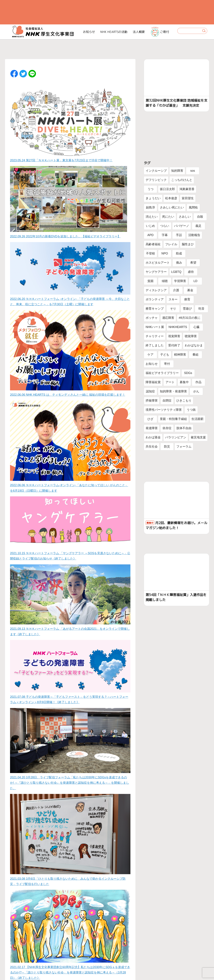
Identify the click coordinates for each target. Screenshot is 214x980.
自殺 (200, 217)
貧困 (150, 281)
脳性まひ (188, 244)
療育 (187, 299)
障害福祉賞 (153, 382)
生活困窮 (197, 419)
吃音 (201, 309)
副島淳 (150, 207)
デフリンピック (156, 180)
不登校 (150, 253)
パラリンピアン (176, 437)
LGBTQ (176, 272)
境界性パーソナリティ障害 (164, 410)
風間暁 (193, 207)
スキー (173, 299)
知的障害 (177, 171)
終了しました (155, 345)
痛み (179, 263)
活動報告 (194, 235)
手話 (179, 235)
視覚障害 (174, 336)
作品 (198, 382)
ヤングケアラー (156, 272)
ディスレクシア (156, 290)
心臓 (196, 327)
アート (170, 382)
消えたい (152, 217)
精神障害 (180, 355)
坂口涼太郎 (167, 189)
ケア (150, 355)
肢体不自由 (184, 428)
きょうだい (153, 198)
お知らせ (89, 32)
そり (173, 309)
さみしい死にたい (172, 207)
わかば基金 (153, 437)
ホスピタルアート (158, 263)
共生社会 (152, 447)
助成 (179, 253)
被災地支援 (198, 437)
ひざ (150, 419)
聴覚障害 (191, 336)
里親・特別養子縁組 (173, 419)
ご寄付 (160, 32)
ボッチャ (152, 318)
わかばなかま (194, 345)
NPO (165, 253)
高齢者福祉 (153, 244)
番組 (195, 355)
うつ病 (191, 410)
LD (195, 281)
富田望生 (188, 198)
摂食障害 (152, 401)
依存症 (167, 428)
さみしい (185, 217)
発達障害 (152, 428)
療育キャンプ (155, 309)
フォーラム (184, 447)
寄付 (167, 364)
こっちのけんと (182, 180)
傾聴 (165, 281)
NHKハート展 (155, 327)
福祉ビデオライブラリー (162, 373)
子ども (165, 355)
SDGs (188, 373)
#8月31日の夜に (190, 318)
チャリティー (155, 336)
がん (196, 391)
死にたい (168, 217)
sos (193, 171)
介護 (176, 290)
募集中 (184, 382)
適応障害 (168, 318)
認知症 (150, 391)
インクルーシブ (156, 171)
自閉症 (167, 401)
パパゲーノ (182, 226)
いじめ (150, 226)
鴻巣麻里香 (187, 189)
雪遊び (187, 309)
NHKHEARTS (178, 327)
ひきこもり (184, 401)
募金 (190, 290)
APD (150, 235)
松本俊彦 (171, 198)
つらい (165, 226)
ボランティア (155, 299)
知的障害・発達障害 (173, 391)
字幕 (165, 235)
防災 (167, 447)
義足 (198, 226)
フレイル (171, 244)
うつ (150, 189)
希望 (193, 263)
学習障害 (180, 281)
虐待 (191, 272)
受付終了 (174, 345)
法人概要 (139, 32)
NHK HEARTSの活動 (114, 32)
